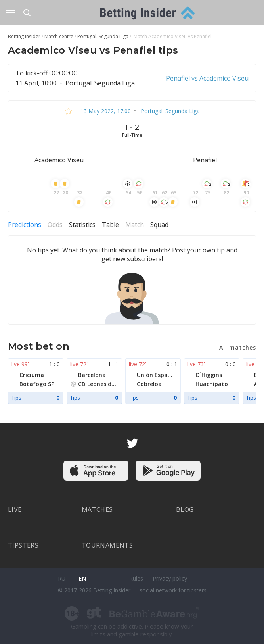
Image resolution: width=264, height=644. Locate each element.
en (82, 578)
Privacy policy (170, 578)
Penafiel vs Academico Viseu (207, 78)
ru (62, 578)
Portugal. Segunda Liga (169, 111)
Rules (136, 578)
